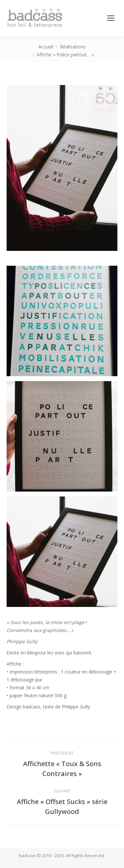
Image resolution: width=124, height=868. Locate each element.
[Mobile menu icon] (111, 18)
